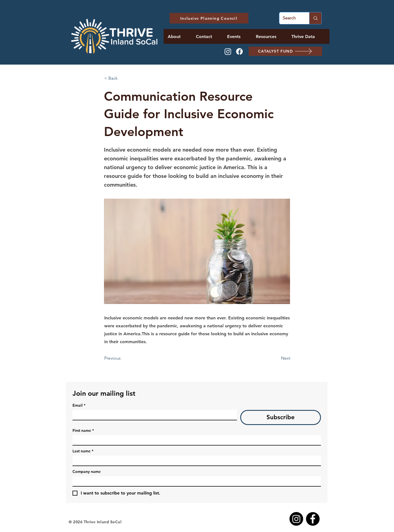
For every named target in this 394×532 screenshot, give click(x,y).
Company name (87, 472)
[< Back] (122, 78)
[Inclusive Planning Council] (209, 18)
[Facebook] (239, 51)
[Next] (277, 358)
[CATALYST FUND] (285, 51)
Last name (83, 451)
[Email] (153, 415)
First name (83, 431)
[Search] (290, 18)
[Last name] (195, 461)
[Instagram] (228, 51)
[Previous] (122, 358)
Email (79, 405)
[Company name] (195, 481)
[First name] (195, 440)
